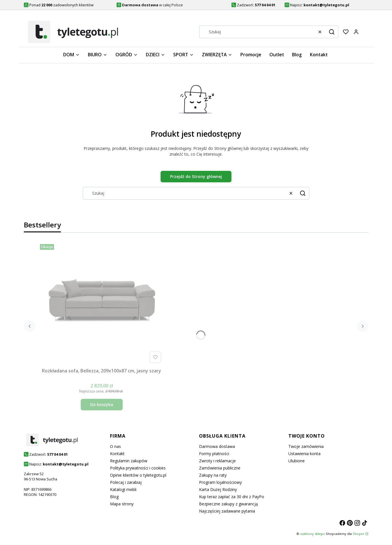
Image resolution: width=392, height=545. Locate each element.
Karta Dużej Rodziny (218, 489)
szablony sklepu (312, 534)
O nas (115, 446)
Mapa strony (122, 504)
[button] (332, 32)
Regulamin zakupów (129, 461)
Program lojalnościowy (220, 482)
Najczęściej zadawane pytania (227, 511)
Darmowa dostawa (217, 446)
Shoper (359, 534)
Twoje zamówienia (306, 446)
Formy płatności (214, 454)
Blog (114, 497)
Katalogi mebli (123, 489)
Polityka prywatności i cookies (138, 468)
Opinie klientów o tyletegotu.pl (138, 475)
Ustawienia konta (304, 454)
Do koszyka (102, 404)
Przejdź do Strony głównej (196, 176)
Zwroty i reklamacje (217, 461)
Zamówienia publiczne (220, 468)
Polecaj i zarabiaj (126, 482)
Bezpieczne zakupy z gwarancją (228, 504)
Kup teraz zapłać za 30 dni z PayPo (232, 497)
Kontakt (117, 454)
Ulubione (297, 461)
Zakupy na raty (213, 475)
